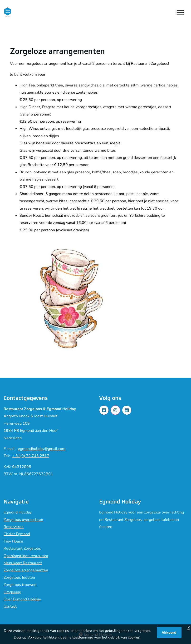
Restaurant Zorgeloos (22, 548)
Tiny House (13, 541)
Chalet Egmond (17, 534)
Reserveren (14, 527)
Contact (10, 606)
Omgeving (12, 592)
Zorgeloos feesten (19, 578)
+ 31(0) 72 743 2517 (31, 456)
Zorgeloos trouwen (20, 585)
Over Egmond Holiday (22, 599)
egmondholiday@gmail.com (42, 449)
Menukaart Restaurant (23, 563)
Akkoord (169, 632)
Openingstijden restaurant (26, 556)
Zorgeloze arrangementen (26, 570)
